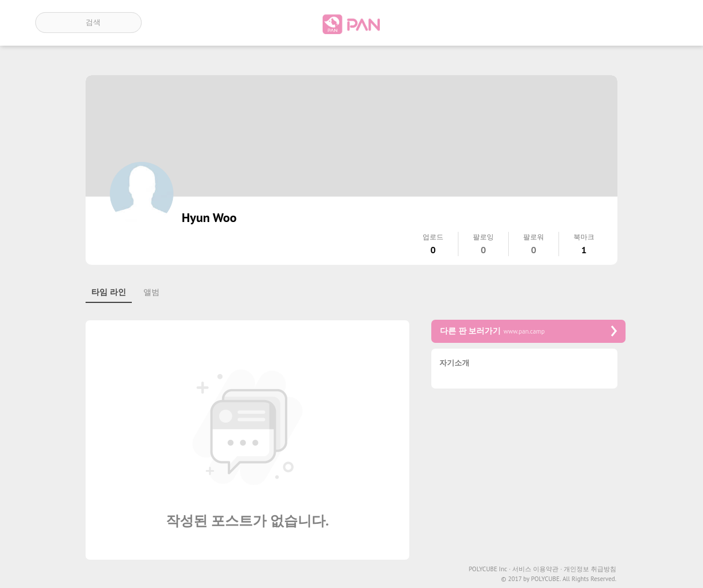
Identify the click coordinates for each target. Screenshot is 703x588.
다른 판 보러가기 (528, 331)
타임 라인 (109, 292)
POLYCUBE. (546, 579)
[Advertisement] (528, 478)
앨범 (151, 292)
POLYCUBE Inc (490, 569)
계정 (652, 23)
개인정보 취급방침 (590, 569)
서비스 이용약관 (537, 569)
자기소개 (454, 363)
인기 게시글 (618, 23)
